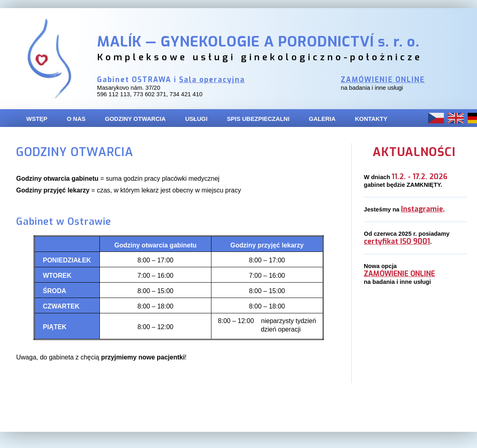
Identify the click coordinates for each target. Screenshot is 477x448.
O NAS (76, 119)
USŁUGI (196, 119)
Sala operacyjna (212, 80)
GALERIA (322, 119)
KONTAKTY (371, 119)
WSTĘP (37, 119)
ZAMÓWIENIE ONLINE (383, 80)
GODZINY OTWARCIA (135, 119)
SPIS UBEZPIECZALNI (258, 119)
